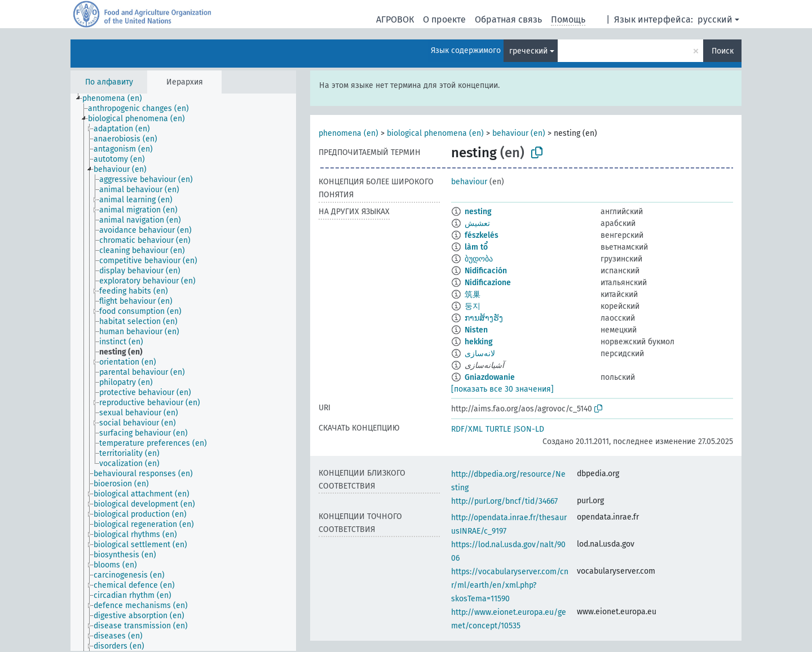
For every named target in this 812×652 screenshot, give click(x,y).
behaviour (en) (519, 133)
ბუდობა (479, 259)
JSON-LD (529, 429)
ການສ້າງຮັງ (484, 318)
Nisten (476, 330)
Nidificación (486, 271)
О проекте (444, 19)
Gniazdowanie (490, 377)
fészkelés (482, 235)
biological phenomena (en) (435, 133)
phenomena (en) (348, 133)
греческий (528, 51)
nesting (478, 212)
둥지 (473, 306)
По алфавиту (109, 82)
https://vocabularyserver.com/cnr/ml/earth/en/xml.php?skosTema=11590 (510, 585)
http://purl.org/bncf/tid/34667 (504, 501)
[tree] (183, 372)
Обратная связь (508, 19)
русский (715, 19)
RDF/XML (467, 429)
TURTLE (498, 429)
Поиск (723, 51)
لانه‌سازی (480, 354)
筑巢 (473, 294)
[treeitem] (117, 99)
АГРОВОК (395, 19)
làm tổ (476, 247)
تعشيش (477, 223)
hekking (479, 342)
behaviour (469, 182)
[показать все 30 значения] (502, 389)
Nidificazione (488, 283)
